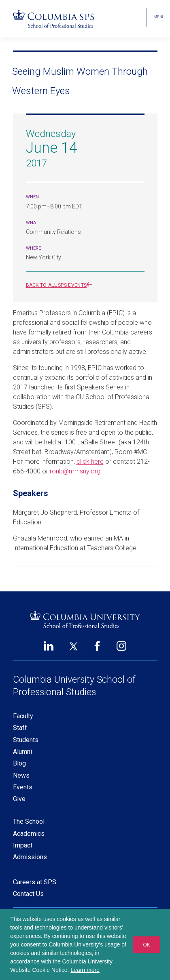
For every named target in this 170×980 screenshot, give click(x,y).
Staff (20, 728)
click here (90, 462)
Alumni (22, 752)
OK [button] (146, 945)
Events (23, 787)
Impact (23, 845)
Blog (19, 763)
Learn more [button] (85, 970)
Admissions (30, 857)
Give (19, 799)
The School (29, 821)
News (21, 775)
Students (26, 740)
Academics (29, 834)
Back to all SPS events (61, 285)
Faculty (23, 716)
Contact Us (28, 894)
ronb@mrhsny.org (75, 471)
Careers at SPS (35, 882)
